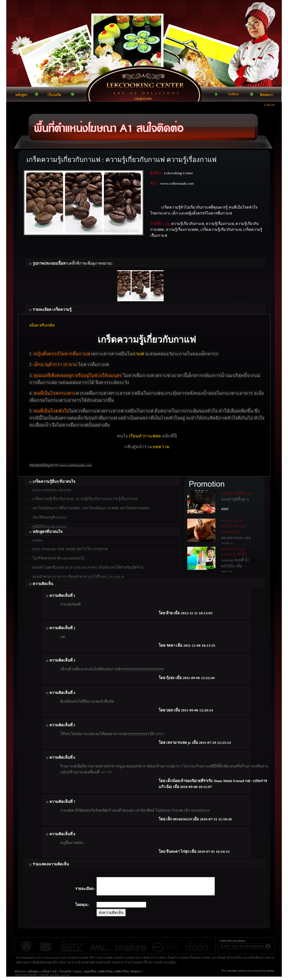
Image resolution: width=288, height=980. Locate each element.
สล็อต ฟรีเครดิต (42, 325)
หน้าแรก (20, 975)
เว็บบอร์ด (65, 975)
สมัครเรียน (105, 975)
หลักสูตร (33, 975)
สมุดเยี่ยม (90, 975)
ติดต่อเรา (137, 975)
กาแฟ (138, 354)
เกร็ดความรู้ (49, 975)
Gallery (77, 975)
